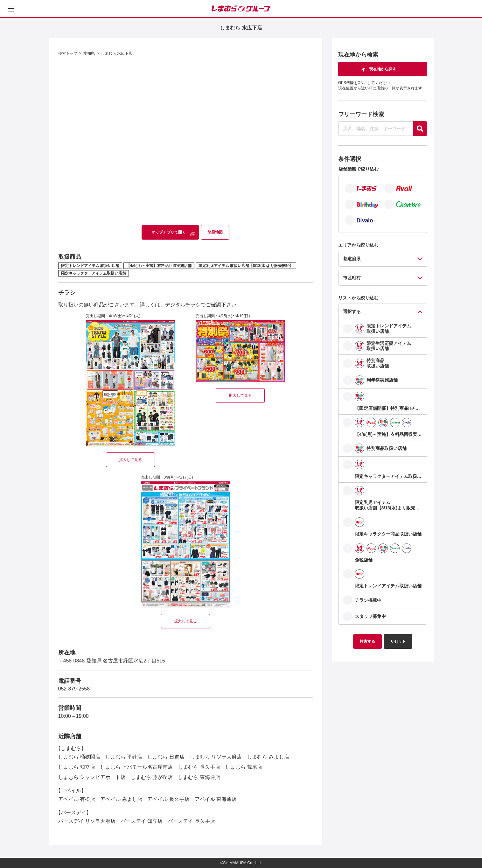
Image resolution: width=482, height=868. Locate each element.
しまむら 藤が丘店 (152, 777)
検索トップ (68, 53)
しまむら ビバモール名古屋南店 (136, 767)
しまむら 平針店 (124, 757)
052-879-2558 (74, 689)
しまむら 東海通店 (199, 777)
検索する (367, 641)
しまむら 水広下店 (117, 53)
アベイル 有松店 (77, 799)
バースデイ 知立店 (142, 821)
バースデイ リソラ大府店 (87, 821)
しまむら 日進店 (166, 757)
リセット (398, 641)
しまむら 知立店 (77, 767)
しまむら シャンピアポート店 (92, 777)
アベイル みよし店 (121, 799)
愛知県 (89, 53)
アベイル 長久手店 (168, 799)
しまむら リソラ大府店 (216, 757)
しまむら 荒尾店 (244, 767)
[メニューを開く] (11, 9)
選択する (352, 311)
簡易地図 (215, 232)
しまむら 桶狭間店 (79, 757)
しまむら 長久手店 (199, 767)
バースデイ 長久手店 (191, 821)
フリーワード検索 (361, 114)
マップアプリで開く (169, 232)
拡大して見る (130, 460)
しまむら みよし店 (268, 757)
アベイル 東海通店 (216, 799)
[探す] (420, 129)
